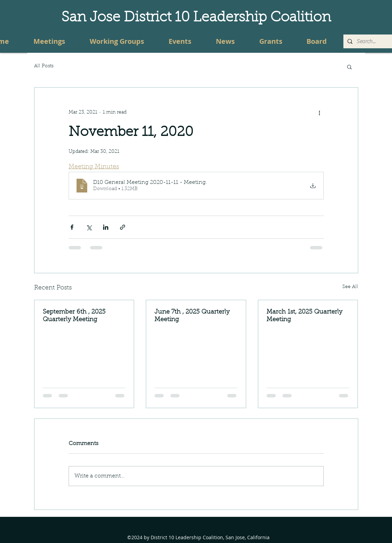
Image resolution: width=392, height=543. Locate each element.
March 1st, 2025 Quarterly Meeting (304, 316)
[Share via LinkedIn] (106, 227)
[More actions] (320, 112)
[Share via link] (123, 227)
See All (350, 287)
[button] (349, 67)
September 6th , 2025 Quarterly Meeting (74, 316)
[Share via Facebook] (72, 227)
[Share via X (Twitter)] (89, 227)
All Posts (44, 66)
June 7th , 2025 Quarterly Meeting (192, 316)
